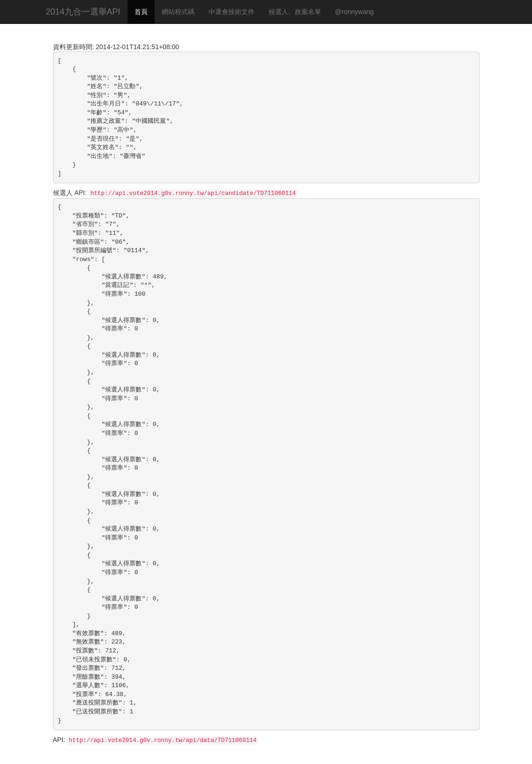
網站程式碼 (178, 12)
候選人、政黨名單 (295, 12)
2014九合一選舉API (83, 12)
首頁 (141, 12)
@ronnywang (355, 12)
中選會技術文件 (232, 12)
